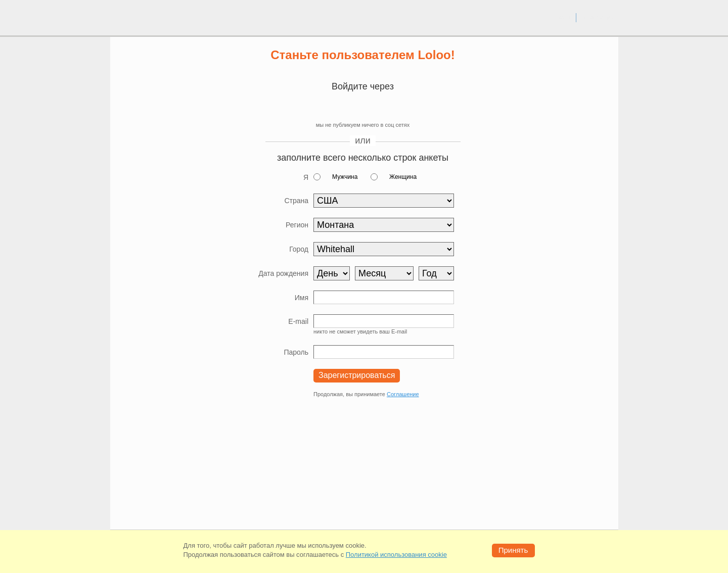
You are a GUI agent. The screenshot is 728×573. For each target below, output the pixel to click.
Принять (513, 550)
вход (564, 17)
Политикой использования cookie (396, 555)
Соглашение (403, 394)
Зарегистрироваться (357, 375)
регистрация (597, 17)
